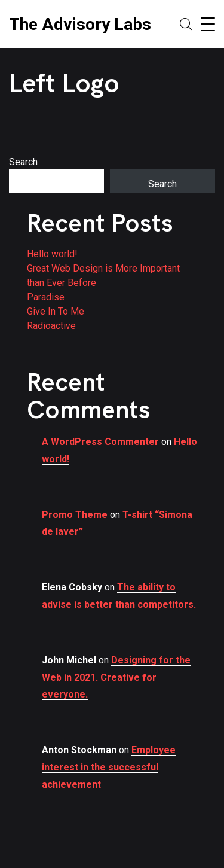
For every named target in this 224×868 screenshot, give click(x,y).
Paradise (46, 297)
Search (23, 162)
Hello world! (52, 254)
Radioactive (51, 326)
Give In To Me (56, 311)
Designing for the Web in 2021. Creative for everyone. (116, 677)
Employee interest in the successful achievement (109, 767)
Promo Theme (75, 515)
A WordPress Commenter (100, 442)
